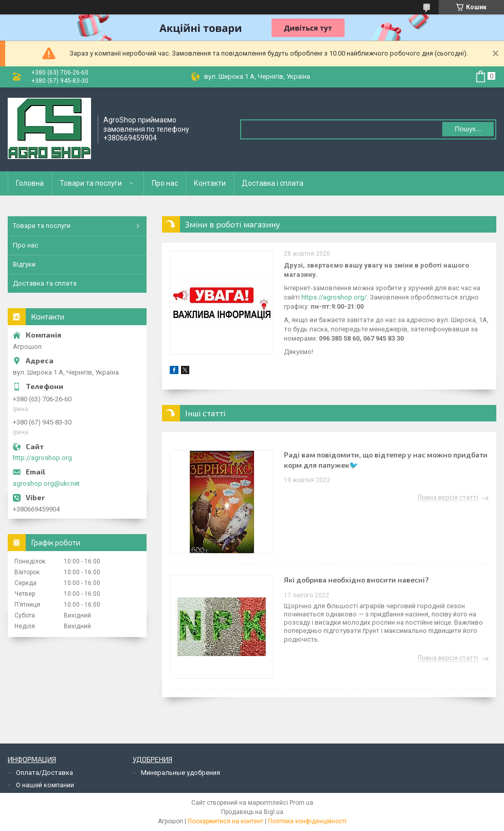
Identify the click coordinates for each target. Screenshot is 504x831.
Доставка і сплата (273, 183)
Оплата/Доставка (44, 773)
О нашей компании (45, 785)
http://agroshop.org (42, 458)
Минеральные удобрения (181, 773)
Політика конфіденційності (307, 821)
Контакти (210, 183)
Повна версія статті (448, 498)
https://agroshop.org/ (334, 297)
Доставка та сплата (45, 283)
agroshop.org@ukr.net (46, 483)
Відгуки (24, 264)
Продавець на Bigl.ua (252, 812)
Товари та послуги (91, 183)
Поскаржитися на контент (226, 821)
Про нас (165, 183)
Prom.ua (301, 803)
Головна (30, 183)
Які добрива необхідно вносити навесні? (356, 580)
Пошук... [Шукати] (468, 129)
